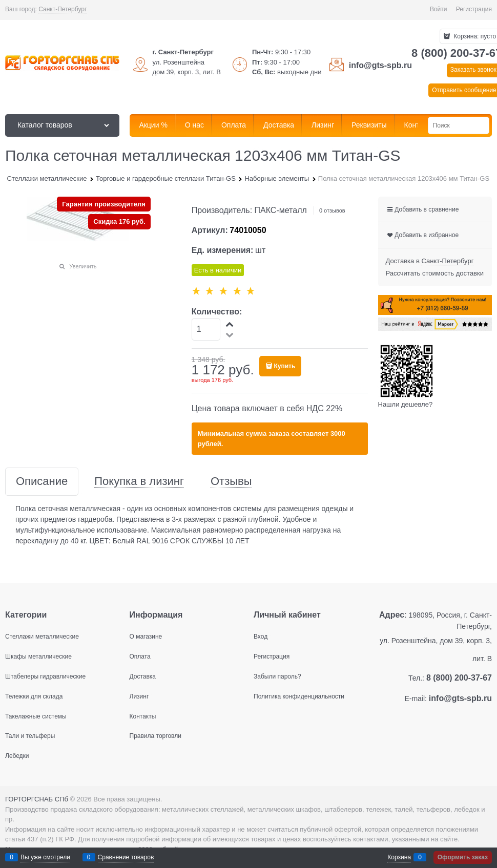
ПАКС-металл (281, 210)
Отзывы (231, 482)
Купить (284, 366)
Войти (439, 9)
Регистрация (474, 9)
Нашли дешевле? (406, 404)
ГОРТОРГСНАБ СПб (37, 799)
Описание (42, 482)
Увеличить (83, 266)
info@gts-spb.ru (380, 65)
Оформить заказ (463, 857)
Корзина (399, 857)
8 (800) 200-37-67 (459, 678)
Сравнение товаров (126, 857)
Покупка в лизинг (139, 482)
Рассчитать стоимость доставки (435, 273)
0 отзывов (332, 210)
